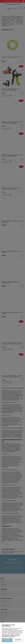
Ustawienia (18, 640)
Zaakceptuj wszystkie (7, 640)
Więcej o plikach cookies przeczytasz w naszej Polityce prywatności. (11, 636)
